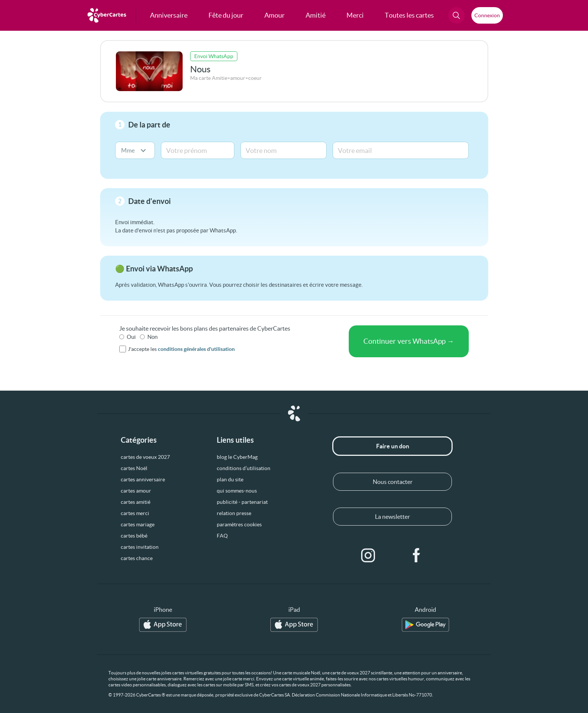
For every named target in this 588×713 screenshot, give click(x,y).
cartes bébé (134, 536)
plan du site (230, 479)
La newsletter (392, 517)
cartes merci (135, 513)
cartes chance (137, 558)
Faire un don (393, 446)
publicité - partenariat (242, 502)
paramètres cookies (239, 524)
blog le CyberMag (237, 457)
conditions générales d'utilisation (196, 349)
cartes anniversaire (143, 479)
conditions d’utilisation (244, 468)
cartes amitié (136, 502)
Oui (131, 337)
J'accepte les (181, 349)
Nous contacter (393, 482)
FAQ (222, 536)
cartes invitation (140, 547)
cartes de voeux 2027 (145, 457)
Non (152, 337)
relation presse (234, 513)
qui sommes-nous (237, 491)
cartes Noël (134, 468)
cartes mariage (138, 524)
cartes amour (136, 491)
